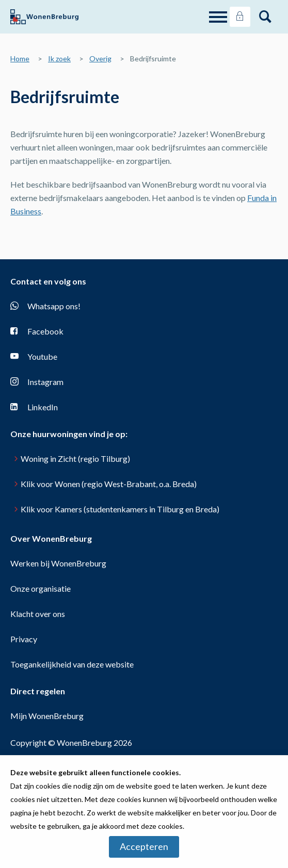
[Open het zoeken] (265, 17)
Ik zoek (59, 59)
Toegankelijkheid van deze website (72, 664)
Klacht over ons (38, 614)
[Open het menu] (219, 17)
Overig (100, 59)
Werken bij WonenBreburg (58, 563)
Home (20, 59)
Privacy (24, 639)
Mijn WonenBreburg (47, 716)
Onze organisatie (41, 588)
